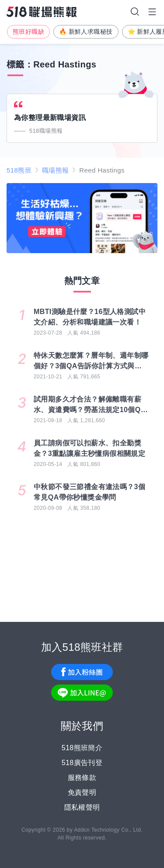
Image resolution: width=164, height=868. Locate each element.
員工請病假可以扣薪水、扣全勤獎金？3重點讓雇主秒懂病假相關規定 (89, 448)
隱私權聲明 (82, 807)
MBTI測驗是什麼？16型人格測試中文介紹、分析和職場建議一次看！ (90, 317)
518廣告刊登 (82, 763)
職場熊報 (56, 170)
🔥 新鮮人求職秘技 (86, 32)
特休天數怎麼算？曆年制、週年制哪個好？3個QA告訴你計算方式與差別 (91, 362)
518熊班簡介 (82, 748)
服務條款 (82, 778)
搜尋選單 (135, 12)
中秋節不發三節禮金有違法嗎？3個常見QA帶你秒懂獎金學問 (89, 492)
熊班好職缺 (28, 32)
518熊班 (19, 170)
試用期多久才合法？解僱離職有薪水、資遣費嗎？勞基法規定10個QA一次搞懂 (90, 405)
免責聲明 (82, 792)
